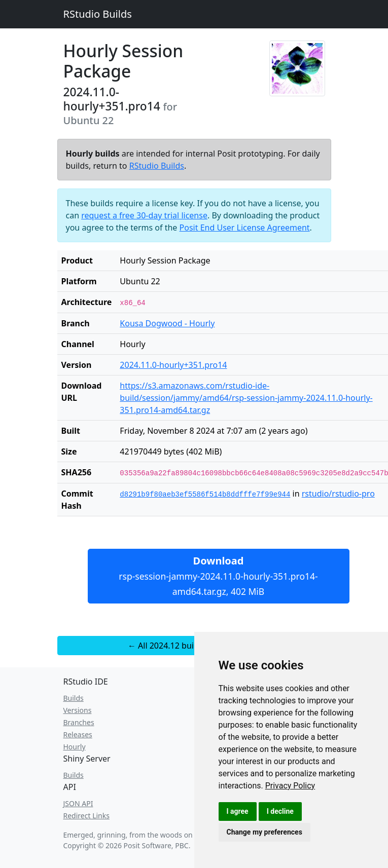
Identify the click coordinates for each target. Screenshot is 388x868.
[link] (290, 786)
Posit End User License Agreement (245, 228)
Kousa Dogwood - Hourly (167, 323)
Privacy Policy (290, 786)
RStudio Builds (98, 14)
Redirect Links (86, 816)
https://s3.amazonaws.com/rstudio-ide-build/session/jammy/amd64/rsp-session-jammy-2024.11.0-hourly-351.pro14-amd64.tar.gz (246, 398)
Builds (74, 698)
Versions (78, 710)
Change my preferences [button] (264, 832)
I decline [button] (280, 811)
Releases (78, 734)
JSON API (78, 803)
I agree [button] (238, 811)
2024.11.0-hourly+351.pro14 (173, 365)
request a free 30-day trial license (144, 215)
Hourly (75, 747)
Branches (79, 722)
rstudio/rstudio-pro (338, 494)
